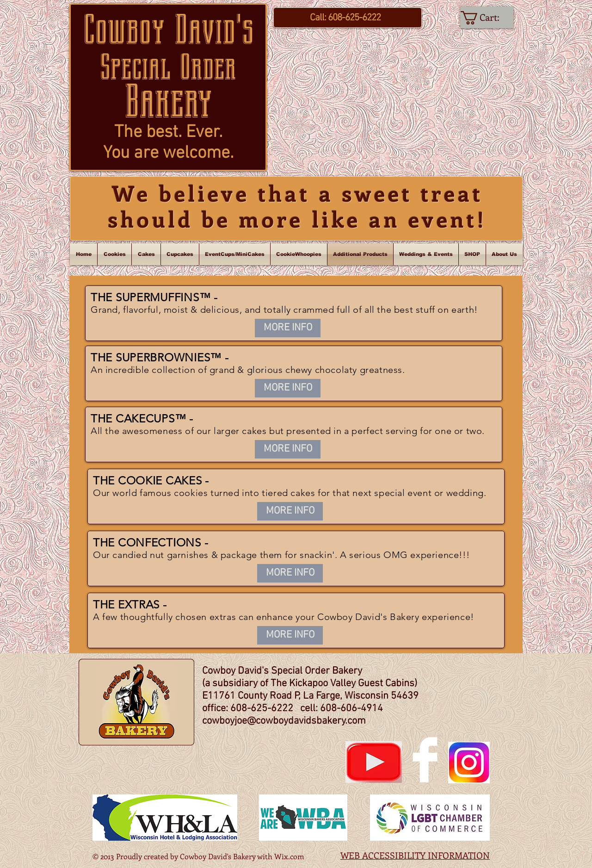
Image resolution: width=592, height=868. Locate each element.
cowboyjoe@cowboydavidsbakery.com (284, 721)
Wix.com (289, 856)
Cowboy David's (168, 30)
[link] (487, 18)
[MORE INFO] (288, 328)
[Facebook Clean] (425, 760)
